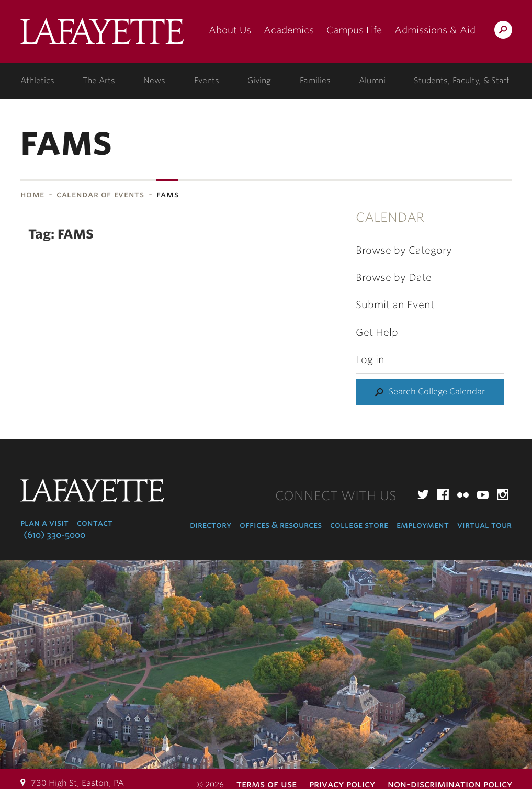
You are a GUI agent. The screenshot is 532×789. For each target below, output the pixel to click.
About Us (230, 30)
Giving (259, 81)
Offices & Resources (281, 525)
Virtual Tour (484, 525)
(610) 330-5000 (54, 535)
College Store (359, 525)
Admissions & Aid (435, 30)
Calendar (390, 217)
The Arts (99, 81)
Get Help (377, 332)
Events (207, 81)
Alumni (372, 81)
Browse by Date (394, 278)
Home (33, 194)
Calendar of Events (100, 194)
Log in (370, 360)
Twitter (423, 494)
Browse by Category (404, 250)
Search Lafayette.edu (503, 32)
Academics (289, 30)
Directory (211, 525)
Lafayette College (102, 35)
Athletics (37, 81)
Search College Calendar (437, 392)
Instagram (503, 494)
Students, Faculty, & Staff (461, 81)
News (154, 81)
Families (315, 81)
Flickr (463, 494)
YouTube (483, 494)
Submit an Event (395, 305)
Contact (95, 523)
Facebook (443, 494)
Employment (423, 525)
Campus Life (354, 30)
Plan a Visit (44, 523)
